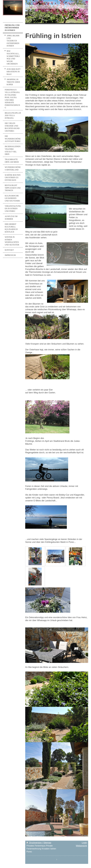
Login (84, 843)
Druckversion (34, 843)
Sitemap (47, 843)
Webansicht (81, 846)
